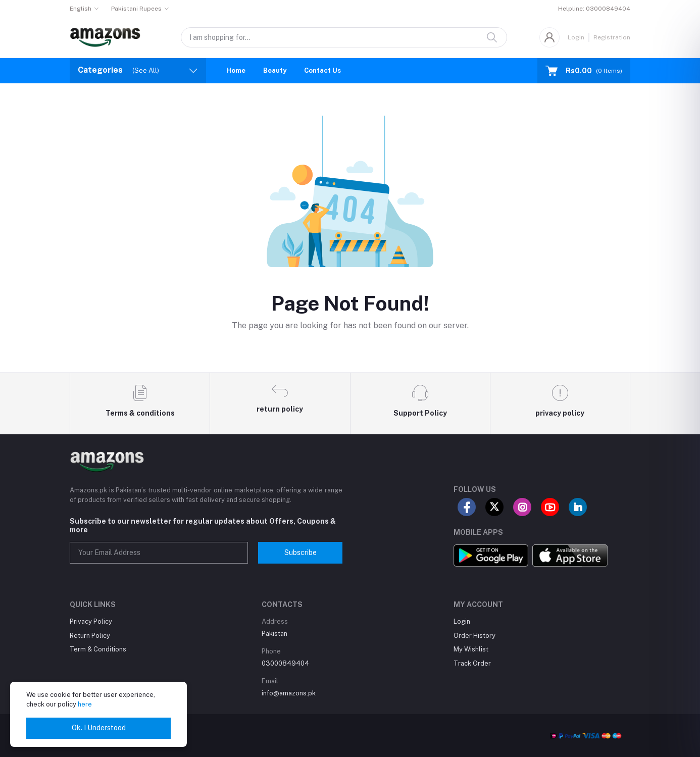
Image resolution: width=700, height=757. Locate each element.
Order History (474, 636)
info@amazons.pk (289, 693)
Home (236, 70)
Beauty (275, 70)
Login (576, 37)
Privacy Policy (91, 621)
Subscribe (301, 552)
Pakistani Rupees (136, 9)
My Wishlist (471, 649)
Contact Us (322, 70)
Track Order (472, 663)
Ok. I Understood (99, 728)
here (85, 704)
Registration (612, 37)
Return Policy (90, 636)
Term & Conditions (98, 649)
